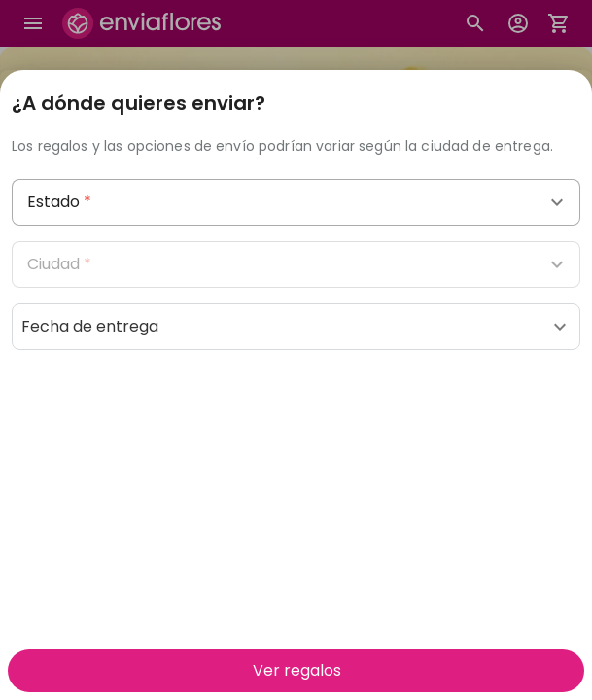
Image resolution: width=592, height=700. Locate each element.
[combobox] (296, 202)
